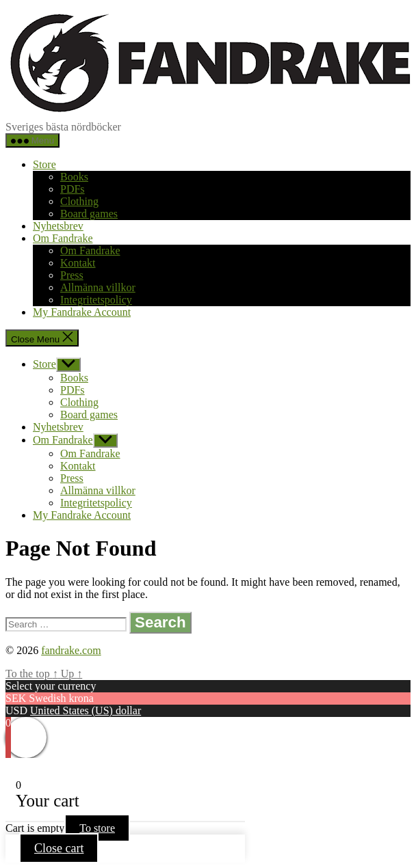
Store (44, 164)
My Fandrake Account (82, 312)
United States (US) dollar (86, 710)
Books (74, 177)
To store (97, 828)
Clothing (79, 201)
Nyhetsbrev (58, 226)
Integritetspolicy (96, 300)
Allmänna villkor (98, 287)
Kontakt (78, 263)
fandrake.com (71, 650)
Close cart (59, 848)
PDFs (73, 189)
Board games (89, 214)
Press (72, 275)
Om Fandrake (63, 238)
